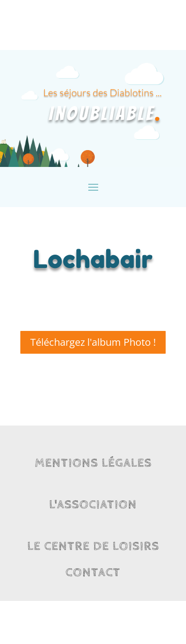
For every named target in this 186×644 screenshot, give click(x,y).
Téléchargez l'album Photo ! (93, 342)
